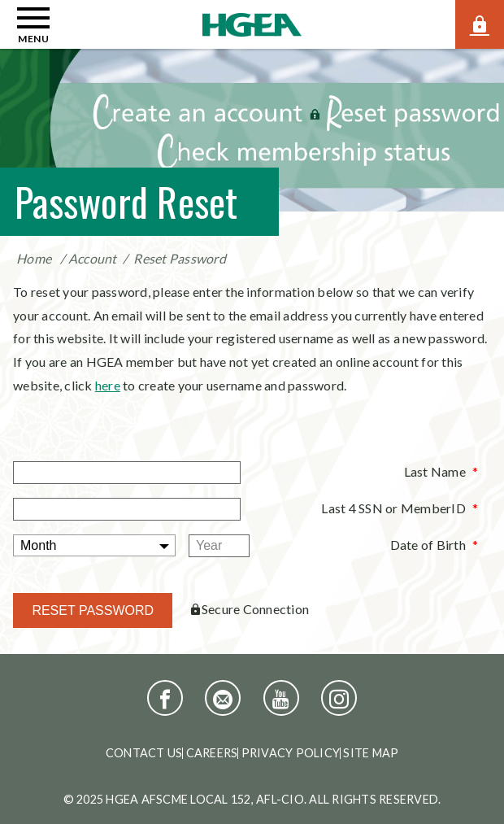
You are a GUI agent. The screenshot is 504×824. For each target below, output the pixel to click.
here (108, 385)
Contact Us (144, 753)
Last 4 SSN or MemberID (393, 508)
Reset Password (180, 258)
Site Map (371, 753)
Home (34, 258)
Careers (212, 753)
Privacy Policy (291, 753)
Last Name (435, 471)
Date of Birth (428, 545)
